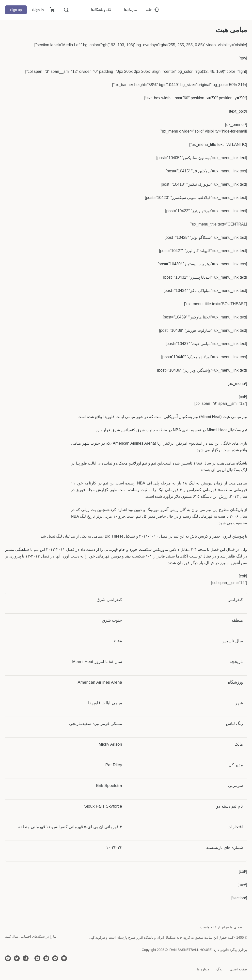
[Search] (66, 10)
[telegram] (26, 958)
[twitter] (17, 958)
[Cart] (52, 10)
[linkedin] (37, 958)
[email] (64, 958)
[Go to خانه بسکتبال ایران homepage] (210, 9)
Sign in (38, 10)
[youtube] (8, 958)
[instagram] (46, 958)
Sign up (16, 10)
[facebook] (55, 958)
